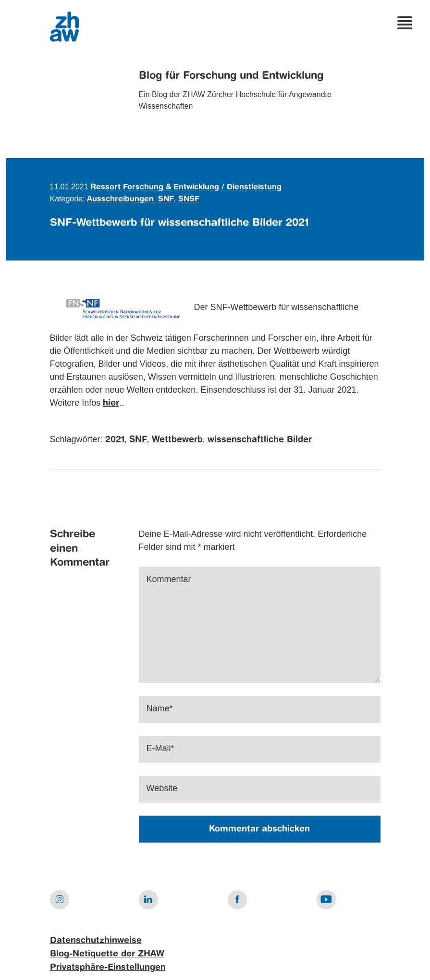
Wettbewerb (177, 440)
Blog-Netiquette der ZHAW (107, 954)
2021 (115, 440)
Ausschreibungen (120, 199)
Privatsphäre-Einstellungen (108, 968)
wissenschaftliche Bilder (260, 440)
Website (162, 788)
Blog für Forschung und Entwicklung (231, 76)
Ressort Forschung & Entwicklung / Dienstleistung (186, 187)
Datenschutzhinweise (96, 941)
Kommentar (169, 579)
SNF (166, 199)
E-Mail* (160, 748)
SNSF (189, 199)
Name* (160, 708)
